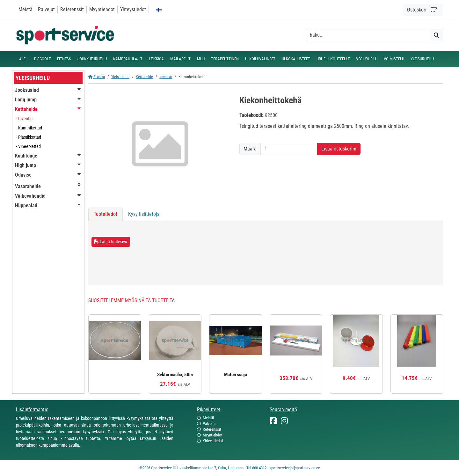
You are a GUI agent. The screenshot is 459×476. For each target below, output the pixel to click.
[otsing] (368, 35)
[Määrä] (289, 149)
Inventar (166, 77)
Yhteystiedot (133, 9)
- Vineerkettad (29, 146)
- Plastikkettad (29, 137)
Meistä (25, 9)
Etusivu (97, 77)
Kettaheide (144, 77)
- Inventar (25, 119)
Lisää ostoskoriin (339, 149)
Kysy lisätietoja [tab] (144, 214)
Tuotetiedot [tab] (106, 214)
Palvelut (46, 9)
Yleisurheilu (120, 77)
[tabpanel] (266, 253)
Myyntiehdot (102, 9)
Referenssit (72, 9)
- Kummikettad (29, 128)
